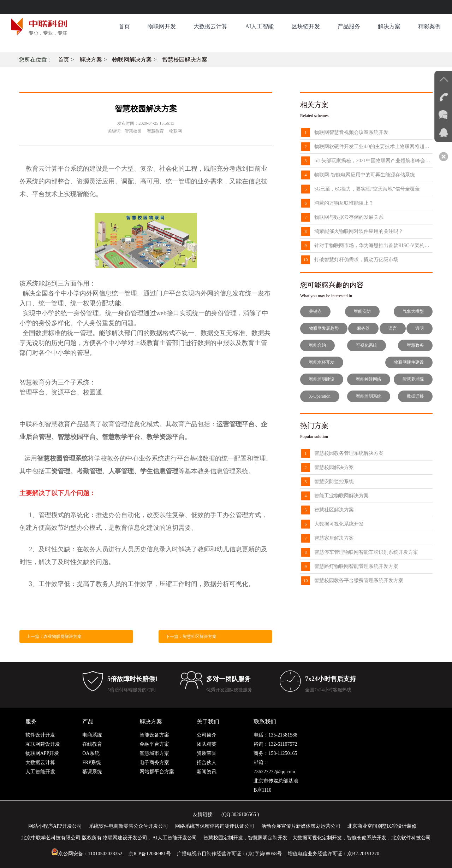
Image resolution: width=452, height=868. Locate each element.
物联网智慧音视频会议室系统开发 (351, 132)
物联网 (176, 131)
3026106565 (244, 814)
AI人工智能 (259, 26)
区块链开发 (306, 26)
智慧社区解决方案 (334, 510)
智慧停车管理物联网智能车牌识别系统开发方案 (366, 552)
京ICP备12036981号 (150, 854)
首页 (124, 26)
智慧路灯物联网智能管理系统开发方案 (356, 566)
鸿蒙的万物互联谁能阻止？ (344, 203)
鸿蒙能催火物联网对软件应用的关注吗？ (359, 231)
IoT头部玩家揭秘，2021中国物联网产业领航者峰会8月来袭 (373, 161)
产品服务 (349, 26)
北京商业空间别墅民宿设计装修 (382, 826)
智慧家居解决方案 (334, 538)
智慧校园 (133, 131)
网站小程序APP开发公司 (55, 826)
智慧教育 (155, 131)
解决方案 (389, 26)
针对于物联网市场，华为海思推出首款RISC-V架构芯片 (373, 245)
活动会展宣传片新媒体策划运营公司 (301, 826)
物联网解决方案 (132, 60)
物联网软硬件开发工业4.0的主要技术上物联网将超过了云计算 (373, 146)
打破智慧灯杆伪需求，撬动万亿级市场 (356, 260)
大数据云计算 (210, 26)
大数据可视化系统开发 (339, 524)
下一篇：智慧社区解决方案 (191, 637)
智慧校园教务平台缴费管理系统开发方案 (359, 580)
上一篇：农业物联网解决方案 (54, 637)
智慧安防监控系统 (334, 482)
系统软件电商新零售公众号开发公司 (129, 826)
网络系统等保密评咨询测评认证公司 (215, 826)
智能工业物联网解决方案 (341, 496)
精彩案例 (429, 26)
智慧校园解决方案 (185, 60)
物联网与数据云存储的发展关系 (349, 217)
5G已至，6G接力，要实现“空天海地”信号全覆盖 (367, 189)
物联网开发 (162, 26)
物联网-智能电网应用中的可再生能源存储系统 (365, 175)
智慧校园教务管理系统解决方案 (349, 453)
